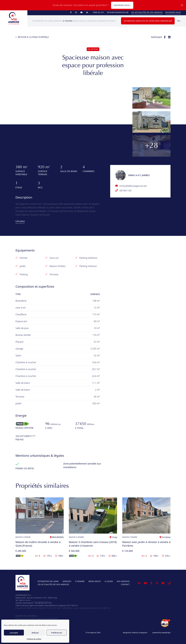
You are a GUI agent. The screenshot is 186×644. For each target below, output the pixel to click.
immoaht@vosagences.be (133, 186)
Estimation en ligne (43, 21)
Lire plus (20, 221)
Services (58, 21)
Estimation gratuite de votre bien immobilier (148, 21)
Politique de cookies (34, 639)
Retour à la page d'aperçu (32, 37)
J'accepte (14, 633)
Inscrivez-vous (173, 12)
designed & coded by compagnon (135, 633)
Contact (112, 21)
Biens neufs (79, 21)
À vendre (68, 21)
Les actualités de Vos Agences (147, 12)
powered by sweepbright (161, 633)
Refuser (35, 633)
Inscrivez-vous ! (122, 5)
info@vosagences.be (118, 12)
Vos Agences (100, 21)
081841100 (125, 191)
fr (179, 21)
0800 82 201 (99, 12)
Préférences (57, 633)
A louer (89, 21)
